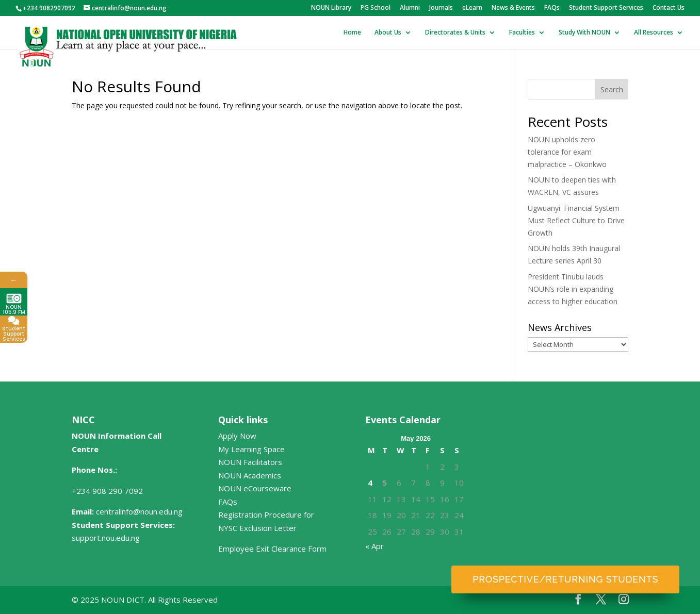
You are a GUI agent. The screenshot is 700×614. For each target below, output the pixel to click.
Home (352, 33)
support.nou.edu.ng (106, 538)
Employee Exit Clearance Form (272, 549)
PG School (376, 8)
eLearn (472, 8)
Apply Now (237, 436)
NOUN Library (331, 8)
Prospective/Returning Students (565, 579)
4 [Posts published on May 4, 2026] (370, 483)
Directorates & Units (455, 33)
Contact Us (669, 8)
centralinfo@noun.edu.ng (139, 511)
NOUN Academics (250, 475)
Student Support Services (606, 8)
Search (612, 89)
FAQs (552, 8)
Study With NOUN (584, 33)
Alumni (410, 8)
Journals (441, 8)
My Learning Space (251, 449)
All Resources (654, 33)
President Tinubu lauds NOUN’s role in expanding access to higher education (573, 289)
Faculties (522, 33)
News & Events (513, 8)
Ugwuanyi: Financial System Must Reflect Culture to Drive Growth (576, 220)
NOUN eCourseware (255, 488)
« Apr (375, 546)
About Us (388, 33)
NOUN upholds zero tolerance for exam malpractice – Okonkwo (567, 152)
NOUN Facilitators (250, 462)
